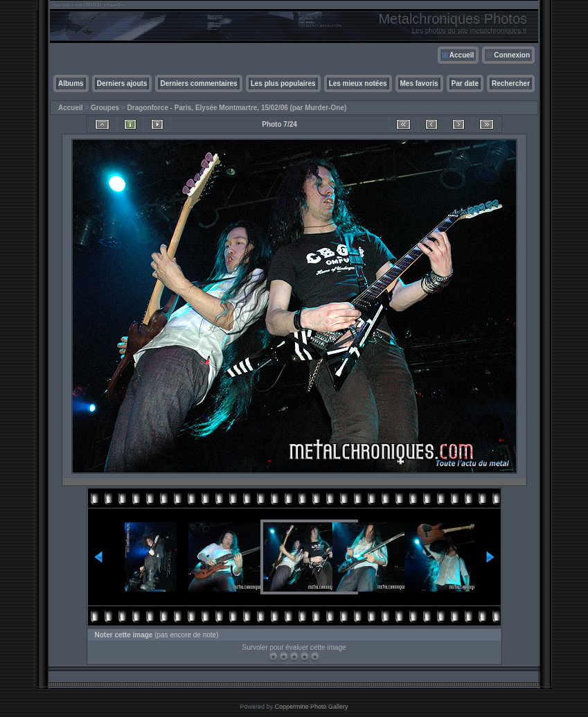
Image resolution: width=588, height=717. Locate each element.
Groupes (105, 108)
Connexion (512, 55)
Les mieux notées (358, 83)
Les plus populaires (283, 83)
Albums (71, 83)
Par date (465, 83)
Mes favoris (419, 83)
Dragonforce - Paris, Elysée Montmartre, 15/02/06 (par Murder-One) (237, 108)
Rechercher (511, 83)
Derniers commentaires (198, 83)
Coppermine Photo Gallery (311, 707)
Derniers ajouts (122, 83)
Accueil (462, 55)
